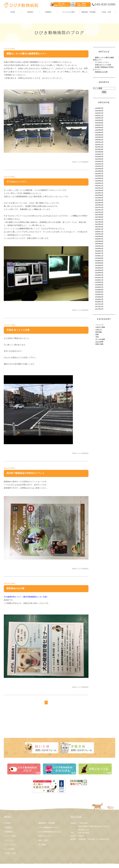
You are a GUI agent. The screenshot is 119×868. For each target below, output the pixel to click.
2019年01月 (99, 275)
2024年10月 (99, 147)
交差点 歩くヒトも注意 (18, 330)
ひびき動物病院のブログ (48, 827)
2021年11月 (99, 210)
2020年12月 (99, 229)
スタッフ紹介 (11, 836)
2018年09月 (99, 285)
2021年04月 (99, 224)
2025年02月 (99, 137)
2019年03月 (99, 270)
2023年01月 (99, 183)
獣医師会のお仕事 (15, 588)
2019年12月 (99, 253)
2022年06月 (99, 195)
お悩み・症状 (11, 853)
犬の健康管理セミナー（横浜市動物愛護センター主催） (26, 597)
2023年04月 (99, 178)
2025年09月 (99, 120)
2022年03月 (99, 203)
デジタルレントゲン (17, 182)
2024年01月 (99, 164)
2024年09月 (99, 149)
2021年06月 (99, 222)
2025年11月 (99, 116)
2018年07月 (99, 287)
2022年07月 (99, 193)
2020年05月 (99, 244)
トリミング (99, 325)
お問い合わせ (26, 864)
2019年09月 (99, 258)
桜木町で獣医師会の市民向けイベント (26, 473)
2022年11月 (99, 186)
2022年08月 (99, 191)
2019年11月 (99, 256)
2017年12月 (99, 304)
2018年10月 (99, 282)
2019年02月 (99, 273)
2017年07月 (99, 309)
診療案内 (48, 12)
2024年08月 (99, 152)
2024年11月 (99, 145)
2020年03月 (99, 249)
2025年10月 (99, 118)
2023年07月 (99, 174)
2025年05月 (99, 130)
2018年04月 (99, 294)
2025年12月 (99, 113)
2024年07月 (99, 154)
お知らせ (99, 330)
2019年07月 (99, 261)
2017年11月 (99, 307)
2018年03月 (99, 297)
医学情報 (99, 332)
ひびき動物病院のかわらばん (50, 832)
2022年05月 (99, 198)
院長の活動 (99, 344)
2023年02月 (99, 181)
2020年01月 (99, 251)
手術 (97, 337)
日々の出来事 (100, 339)
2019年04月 (99, 268)
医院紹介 (9, 827)
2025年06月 (99, 128)
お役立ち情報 (100, 327)
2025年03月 (99, 135)
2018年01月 (99, 302)
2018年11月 (99, 280)
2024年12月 (99, 142)
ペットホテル (11, 845)
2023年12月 (99, 166)
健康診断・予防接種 (47, 823)
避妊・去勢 (43, 840)
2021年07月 (99, 220)
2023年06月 (99, 176)
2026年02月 (99, 111)
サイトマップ (12, 864)
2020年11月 (99, 232)
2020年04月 (99, 246)
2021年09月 (99, 215)
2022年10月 (99, 188)
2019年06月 (99, 263)
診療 (97, 334)
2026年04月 (99, 108)
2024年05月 (99, 157)
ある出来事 (99, 342)
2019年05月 (99, 265)
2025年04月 (99, 132)
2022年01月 (99, 205)
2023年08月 (99, 171)
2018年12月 (99, 278)
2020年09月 (99, 236)
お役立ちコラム (45, 836)
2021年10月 (99, 212)
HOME (13, 12)
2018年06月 (99, 290)
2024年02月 (99, 161)
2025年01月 (99, 140)
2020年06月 (99, 241)
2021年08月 (99, 217)
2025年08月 (99, 123)
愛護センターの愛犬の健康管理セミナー (27, 54)
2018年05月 (99, 292)
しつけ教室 (10, 849)
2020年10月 (99, 234)
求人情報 (42, 845)
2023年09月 (99, 169)
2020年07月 (99, 239)
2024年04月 (99, 159)
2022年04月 (99, 200)
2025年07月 (99, 125)
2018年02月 (99, 299)
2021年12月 (99, 207)
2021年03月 (99, 227)
